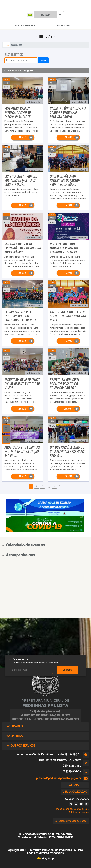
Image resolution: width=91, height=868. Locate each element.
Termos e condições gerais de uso (72, 809)
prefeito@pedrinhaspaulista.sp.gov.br (59, 778)
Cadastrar (68, 670)
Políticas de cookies (79, 812)
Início (7, 45)
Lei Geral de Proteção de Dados (71, 821)
